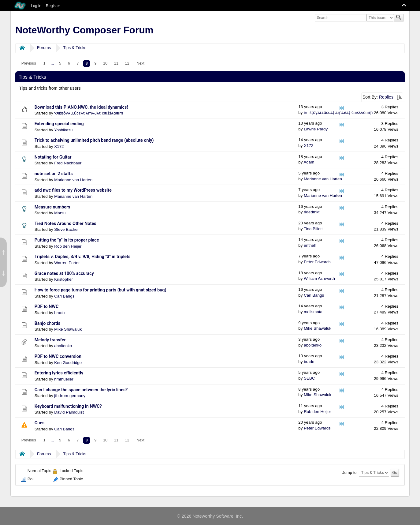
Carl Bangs (64, 296)
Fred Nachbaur (68, 163)
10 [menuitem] (105, 63)
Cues (40, 423)
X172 (59, 146)
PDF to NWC (47, 307)
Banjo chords (48, 323)
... (52, 63)
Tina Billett (313, 229)
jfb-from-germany (70, 396)
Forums (44, 48)
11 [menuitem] (116, 63)
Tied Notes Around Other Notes (65, 224)
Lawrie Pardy (316, 129)
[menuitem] (29, 64)
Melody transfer (50, 340)
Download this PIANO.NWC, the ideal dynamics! (81, 107)
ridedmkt (312, 212)
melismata (313, 312)
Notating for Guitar (53, 157)
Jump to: (350, 472)
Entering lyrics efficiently (59, 373)
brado (59, 313)
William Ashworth (319, 278)
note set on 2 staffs (54, 174)
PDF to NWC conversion (58, 356)
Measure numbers (52, 207)
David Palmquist (69, 412)
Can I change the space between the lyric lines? (81, 390)
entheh (310, 245)
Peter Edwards (317, 262)
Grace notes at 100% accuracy (64, 274)
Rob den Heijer (68, 246)
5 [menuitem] (60, 63)
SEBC (309, 378)
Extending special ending (59, 124)
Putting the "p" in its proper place (67, 240)
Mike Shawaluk (68, 329)
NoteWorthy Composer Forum (84, 30)
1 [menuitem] (45, 63)
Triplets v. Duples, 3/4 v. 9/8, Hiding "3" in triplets (83, 257)
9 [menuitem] (95, 63)
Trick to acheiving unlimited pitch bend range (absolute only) (94, 140)
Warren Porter (67, 263)
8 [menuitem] (87, 63)
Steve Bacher (66, 229)
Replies (386, 97)
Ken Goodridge (68, 363)
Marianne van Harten (73, 180)
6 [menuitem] (69, 63)
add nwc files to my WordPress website (73, 190)
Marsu (60, 213)
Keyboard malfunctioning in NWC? (68, 406)
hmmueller (64, 379)
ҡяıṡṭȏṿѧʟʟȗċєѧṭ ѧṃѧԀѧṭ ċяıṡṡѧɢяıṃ (88, 113)
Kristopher (63, 279)
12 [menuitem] (127, 63)
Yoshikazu (63, 130)
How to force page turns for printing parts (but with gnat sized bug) (100, 290)
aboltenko (63, 346)
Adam (309, 162)
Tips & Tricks (75, 48)
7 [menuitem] (78, 63)
